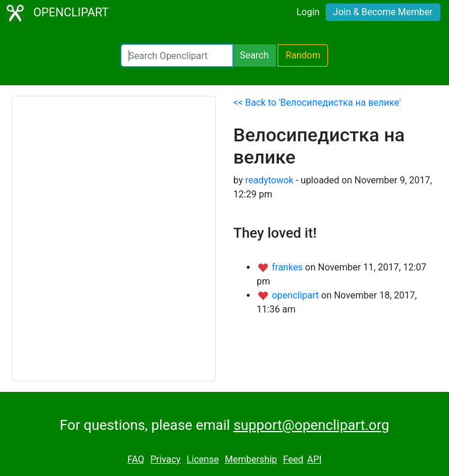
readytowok (269, 180)
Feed (293, 459)
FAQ (136, 459)
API (314, 459)
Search (254, 55)
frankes (289, 267)
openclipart (296, 295)
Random (303, 55)
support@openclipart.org (311, 425)
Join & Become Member (383, 12)
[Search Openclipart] (177, 55)
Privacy (165, 459)
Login (308, 12)
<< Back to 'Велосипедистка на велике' (317, 103)
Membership (251, 459)
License (203, 459)
